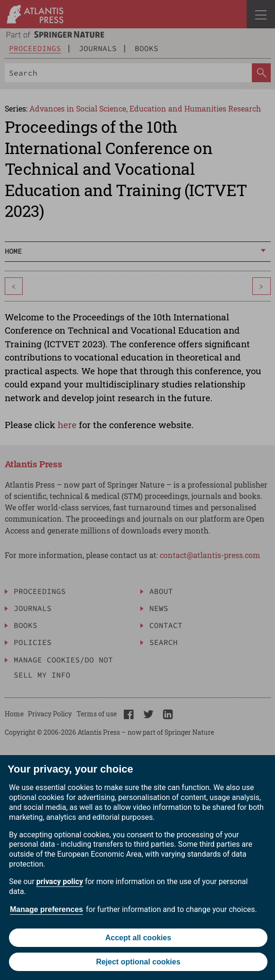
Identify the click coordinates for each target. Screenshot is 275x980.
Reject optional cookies (138, 962)
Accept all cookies (138, 938)
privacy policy (60, 881)
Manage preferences (47, 909)
